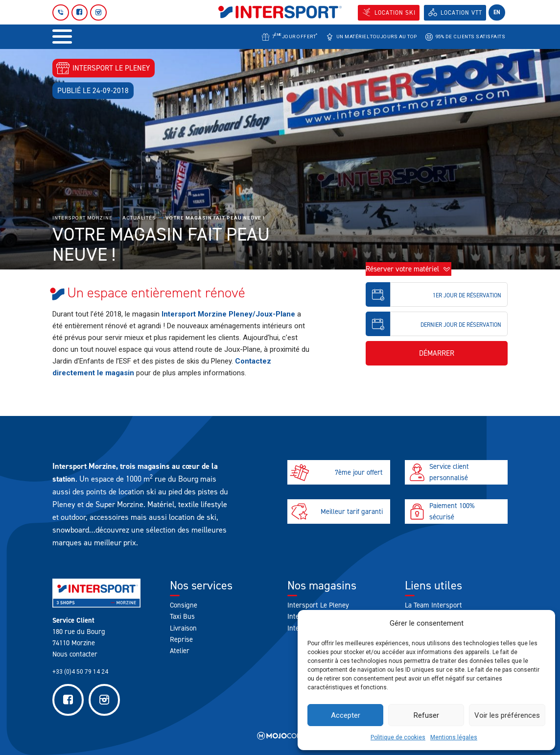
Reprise (181, 639)
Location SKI (395, 13)
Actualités (139, 218)
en (497, 12)
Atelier (180, 651)
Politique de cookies (398, 737)
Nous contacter (75, 654)
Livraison (183, 628)
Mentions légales (454, 737)
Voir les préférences (507, 715)
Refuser (426, 715)
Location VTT (461, 13)
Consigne (184, 605)
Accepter (346, 715)
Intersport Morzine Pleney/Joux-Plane (228, 314)
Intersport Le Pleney (318, 605)
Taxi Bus (182, 616)
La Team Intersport (433, 605)
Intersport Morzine (82, 218)
